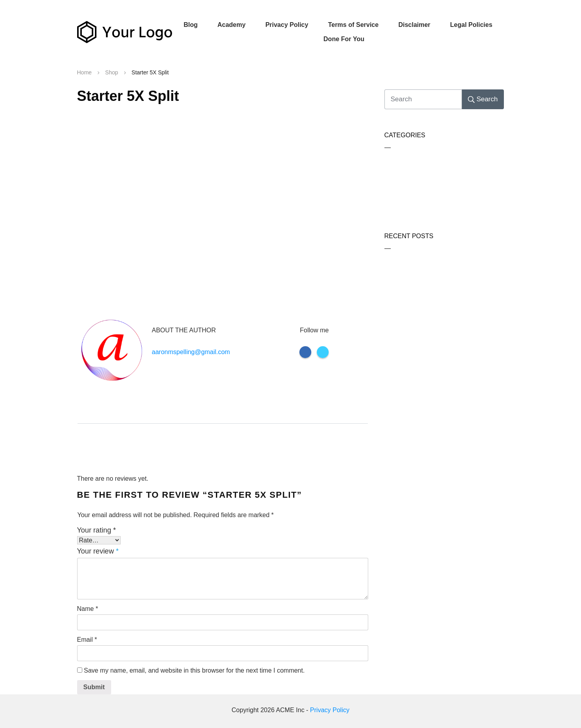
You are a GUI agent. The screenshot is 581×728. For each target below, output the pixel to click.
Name (88, 609)
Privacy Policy (330, 710)
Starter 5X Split (128, 96)
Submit (94, 687)
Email (87, 640)
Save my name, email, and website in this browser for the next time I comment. (194, 670)
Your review (98, 551)
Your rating (97, 530)
